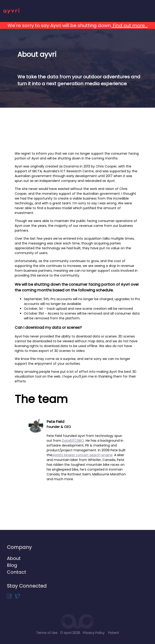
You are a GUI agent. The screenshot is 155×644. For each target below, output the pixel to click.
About (14, 558)
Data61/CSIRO (73, 441)
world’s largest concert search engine (82, 455)
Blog (12, 565)
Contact (17, 572)
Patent (114, 633)
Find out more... (130, 25)
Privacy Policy (94, 633)
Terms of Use (47, 633)
